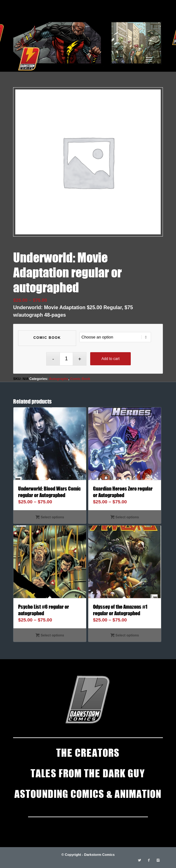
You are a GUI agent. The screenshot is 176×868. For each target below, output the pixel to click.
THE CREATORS (88, 752)
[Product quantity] (66, 359)
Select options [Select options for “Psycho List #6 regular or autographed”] (50, 635)
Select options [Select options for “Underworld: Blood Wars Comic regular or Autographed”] (50, 517)
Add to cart (110, 359)
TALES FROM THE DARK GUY (88, 773)
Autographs (59, 379)
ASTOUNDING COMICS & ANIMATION (88, 793)
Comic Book (47, 338)
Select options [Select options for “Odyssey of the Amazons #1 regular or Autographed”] (125, 635)
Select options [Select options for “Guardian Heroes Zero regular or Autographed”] (125, 517)
